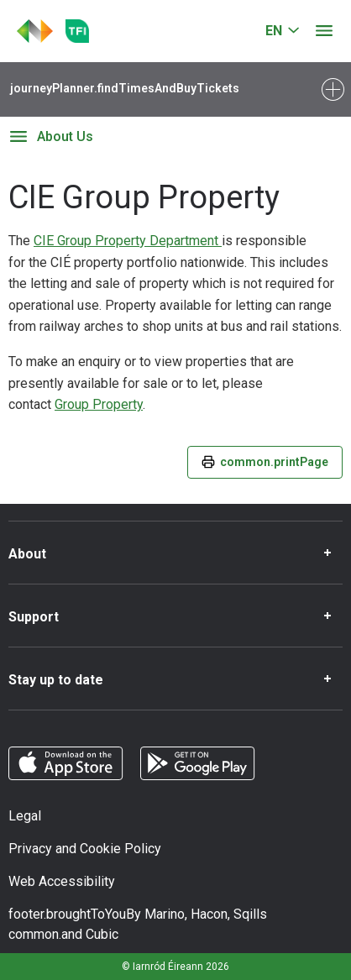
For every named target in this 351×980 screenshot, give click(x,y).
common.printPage (265, 462)
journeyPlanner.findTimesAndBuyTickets (125, 88)
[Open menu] (324, 31)
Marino (165, 914)
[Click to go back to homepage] (35, 31)
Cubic (102, 934)
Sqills (250, 914)
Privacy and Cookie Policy (85, 849)
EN (274, 31)
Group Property (99, 404)
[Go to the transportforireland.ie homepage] (77, 31)
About (27, 554)
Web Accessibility (62, 881)
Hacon (209, 914)
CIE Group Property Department (128, 241)
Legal (25, 816)
